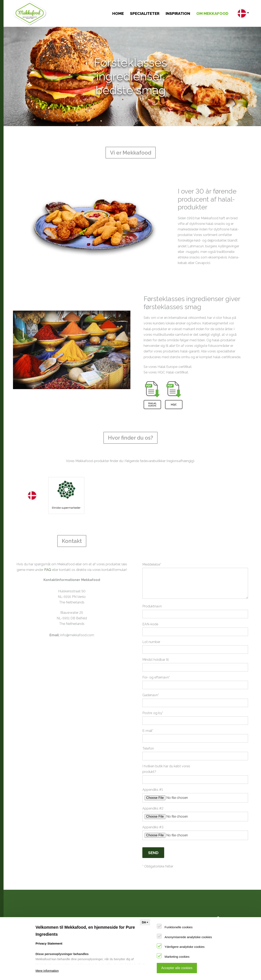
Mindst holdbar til (156, 637)
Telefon (148, 726)
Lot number (151, 619)
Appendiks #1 (153, 767)
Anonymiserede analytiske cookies (188, 937)
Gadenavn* (151, 672)
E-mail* (148, 708)
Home (118, 13)
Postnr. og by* (153, 690)
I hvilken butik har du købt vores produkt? (166, 746)
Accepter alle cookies (177, 968)
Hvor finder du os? (140, 915)
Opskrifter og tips (83, 909)
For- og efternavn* (156, 655)
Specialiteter (145, 13)
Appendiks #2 (153, 786)
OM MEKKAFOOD (212, 13)
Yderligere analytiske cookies (185, 947)
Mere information (47, 971)
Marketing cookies (177, 957)
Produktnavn (152, 584)
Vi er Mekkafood (138, 909)
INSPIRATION (178, 13)
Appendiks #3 (153, 804)
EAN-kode (150, 601)
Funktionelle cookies (179, 927)
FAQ (48, 547)
